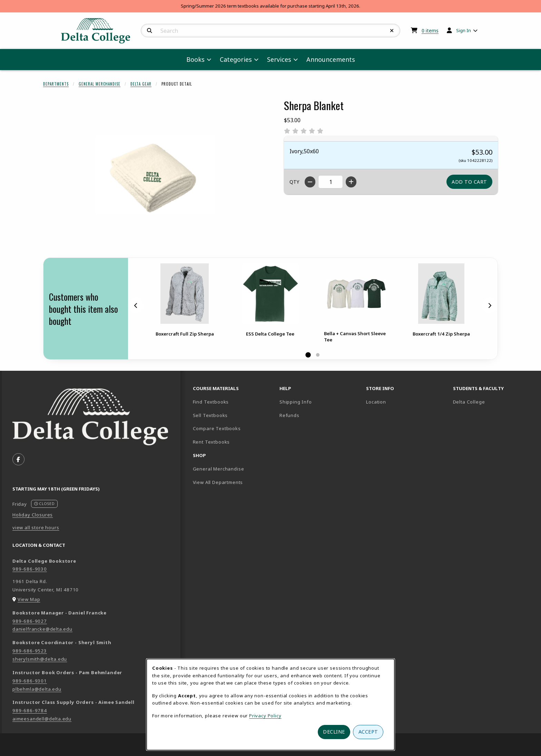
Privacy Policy (265, 716)
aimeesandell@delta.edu (42, 719)
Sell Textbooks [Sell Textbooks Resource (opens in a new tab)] (210, 415)
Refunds (289, 415)
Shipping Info (296, 402)
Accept (368, 732)
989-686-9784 (30, 710)
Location (376, 402)
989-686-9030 (30, 569)
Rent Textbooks (212, 442)
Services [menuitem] (279, 59)
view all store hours (36, 527)
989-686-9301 (30, 681)
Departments (56, 84)
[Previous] (136, 306)
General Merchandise (100, 84)
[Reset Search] (392, 31)
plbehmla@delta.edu (37, 689)
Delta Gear (141, 84)
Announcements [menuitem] (331, 59)
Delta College (493, 402)
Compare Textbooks (233, 428)
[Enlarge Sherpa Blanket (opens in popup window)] (155, 175)
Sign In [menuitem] (464, 30)
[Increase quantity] (351, 182)
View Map (29, 599)
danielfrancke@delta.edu (42, 629)
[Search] (150, 31)
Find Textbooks (211, 402)
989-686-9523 (30, 651)
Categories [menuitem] (236, 59)
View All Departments (218, 482)
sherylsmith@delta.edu (40, 659)
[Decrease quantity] (310, 182)
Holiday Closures (33, 515)
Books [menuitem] (195, 59)
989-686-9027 (30, 621)
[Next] (490, 306)
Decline (334, 732)
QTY (294, 182)
